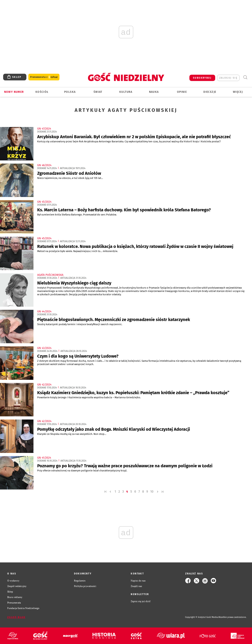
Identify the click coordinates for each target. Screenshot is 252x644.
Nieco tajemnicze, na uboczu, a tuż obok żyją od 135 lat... (70, 178)
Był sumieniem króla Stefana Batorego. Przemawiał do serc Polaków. (77, 215)
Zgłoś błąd (16, 617)
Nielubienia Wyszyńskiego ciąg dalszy (74, 283)
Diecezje (210, 92)
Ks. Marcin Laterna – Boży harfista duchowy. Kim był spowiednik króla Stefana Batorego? (124, 210)
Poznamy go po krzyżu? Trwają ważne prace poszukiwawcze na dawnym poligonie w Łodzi (125, 466)
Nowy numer (14, 92)
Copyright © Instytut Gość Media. (202, 617)
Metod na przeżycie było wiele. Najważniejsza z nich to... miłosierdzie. (78, 251)
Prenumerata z (44, 77)
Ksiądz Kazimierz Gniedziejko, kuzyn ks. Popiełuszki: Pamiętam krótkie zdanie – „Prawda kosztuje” (133, 393)
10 (152, 492)
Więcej (238, 92)
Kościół (42, 92)
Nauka (154, 92)
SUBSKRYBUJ (202, 78)
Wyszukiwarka (245, 77)
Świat (98, 92)
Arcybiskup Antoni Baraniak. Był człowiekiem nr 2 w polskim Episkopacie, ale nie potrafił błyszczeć (134, 137)
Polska (70, 92)
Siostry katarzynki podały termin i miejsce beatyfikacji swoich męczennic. (80, 324)
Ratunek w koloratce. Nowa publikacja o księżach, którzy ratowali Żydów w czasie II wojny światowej (135, 246)
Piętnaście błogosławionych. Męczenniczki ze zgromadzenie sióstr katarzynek (114, 320)
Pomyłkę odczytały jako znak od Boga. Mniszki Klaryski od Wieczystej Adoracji (114, 429)
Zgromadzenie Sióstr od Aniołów (69, 173)
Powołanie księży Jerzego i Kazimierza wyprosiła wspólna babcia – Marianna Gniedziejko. (89, 397)
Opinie (182, 92)
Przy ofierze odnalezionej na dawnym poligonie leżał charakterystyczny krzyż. (82, 471)
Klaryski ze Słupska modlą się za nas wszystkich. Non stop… (72, 434)
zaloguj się (228, 78)
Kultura (126, 92)
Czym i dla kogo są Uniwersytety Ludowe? (78, 356)
